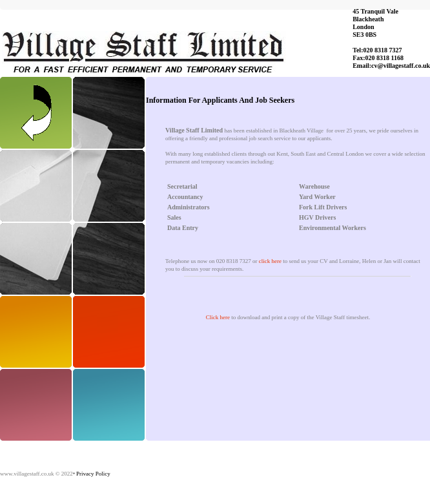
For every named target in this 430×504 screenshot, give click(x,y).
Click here (218, 317)
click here (270, 261)
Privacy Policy (93, 474)
